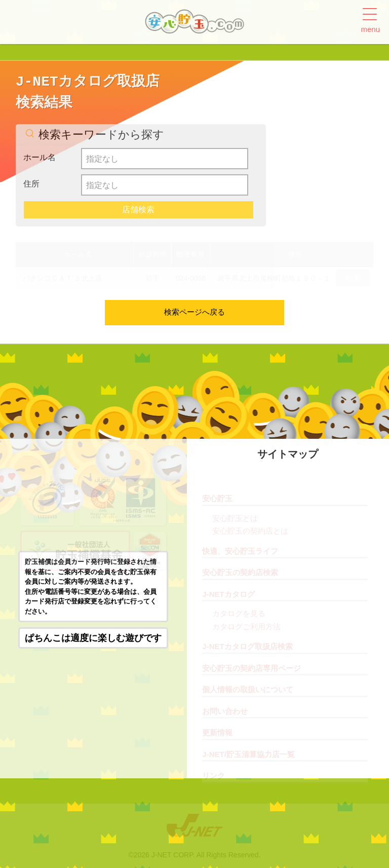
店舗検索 (138, 210)
